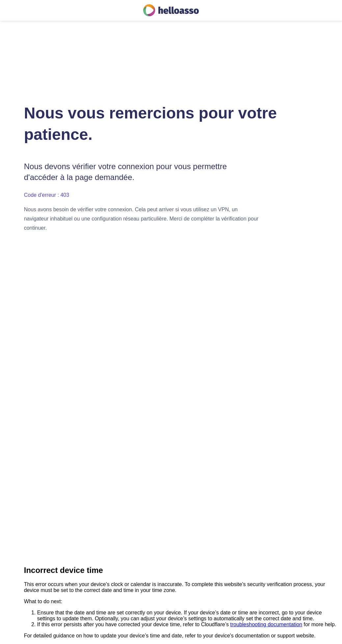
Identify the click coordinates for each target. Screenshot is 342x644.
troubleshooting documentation (266, 624)
